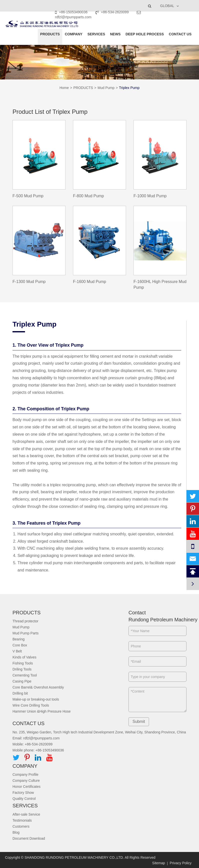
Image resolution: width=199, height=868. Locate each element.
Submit (139, 721)
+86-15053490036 (72, 12)
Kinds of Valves (24, 657)
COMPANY (74, 34)
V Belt (17, 651)
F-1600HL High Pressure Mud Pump (160, 284)
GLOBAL (167, 6)
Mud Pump (106, 88)
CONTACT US (180, 34)
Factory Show (23, 793)
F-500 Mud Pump (28, 196)
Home (64, 88)
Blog (16, 832)
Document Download (29, 838)
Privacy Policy (181, 863)
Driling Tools (22, 669)
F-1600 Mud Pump (90, 282)
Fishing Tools (23, 663)
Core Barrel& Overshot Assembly (38, 687)
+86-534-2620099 (113, 12)
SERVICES (96, 34)
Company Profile (25, 775)
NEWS (115, 34)
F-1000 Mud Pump (150, 196)
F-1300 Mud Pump (29, 282)
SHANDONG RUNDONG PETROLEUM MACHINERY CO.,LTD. (74, 857)
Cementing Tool (25, 675)
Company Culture (26, 781)
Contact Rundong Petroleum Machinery (157, 616)
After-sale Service (26, 814)
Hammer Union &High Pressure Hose (42, 711)
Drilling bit (20, 693)
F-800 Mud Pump (88, 196)
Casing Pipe (22, 681)
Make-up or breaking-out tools (36, 699)
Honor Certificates (26, 787)
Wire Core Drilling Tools (31, 705)
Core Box (20, 645)
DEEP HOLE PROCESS (145, 34)
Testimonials (22, 820)
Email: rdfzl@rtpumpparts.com (36, 738)
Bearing (18, 639)
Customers (21, 826)
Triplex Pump (129, 88)
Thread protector (25, 621)
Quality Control (24, 799)
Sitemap (159, 863)
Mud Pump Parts (25, 633)
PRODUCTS (50, 34)
